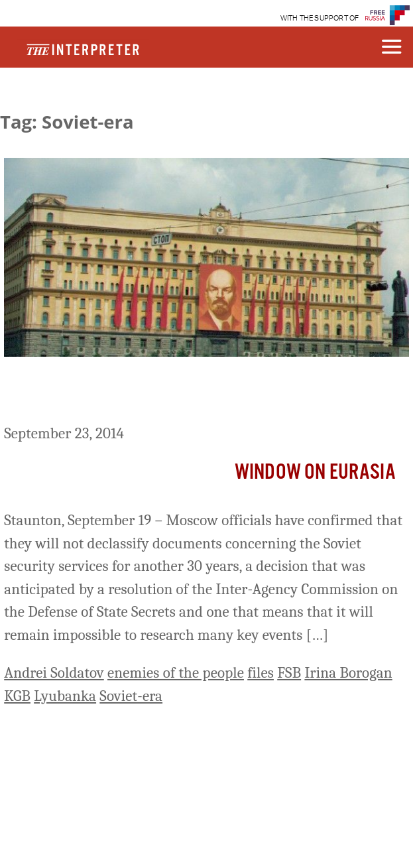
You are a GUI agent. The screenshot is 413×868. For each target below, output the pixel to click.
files (261, 673)
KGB (17, 696)
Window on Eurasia (315, 472)
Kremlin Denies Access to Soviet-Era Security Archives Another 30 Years (206, 393)
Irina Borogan (348, 673)
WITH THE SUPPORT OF (320, 18)
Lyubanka (65, 696)
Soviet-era (131, 696)
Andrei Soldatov (54, 673)
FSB (289, 673)
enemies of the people (176, 673)
